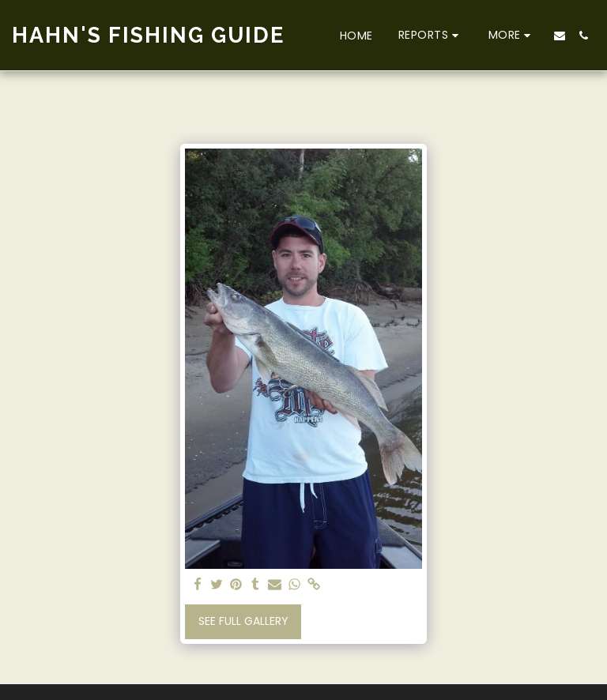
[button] (431, 35)
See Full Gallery (243, 621)
